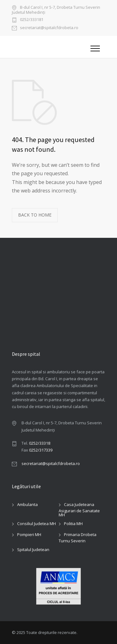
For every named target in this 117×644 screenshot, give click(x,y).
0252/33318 (40, 443)
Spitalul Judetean (33, 549)
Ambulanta (27, 504)
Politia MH (73, 524)
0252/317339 (41, 450)
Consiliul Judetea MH (37, 524)
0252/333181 (32, 20)
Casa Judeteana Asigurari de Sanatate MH (79, 510)
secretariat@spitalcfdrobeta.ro (49, 28)
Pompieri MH (29, 534)
